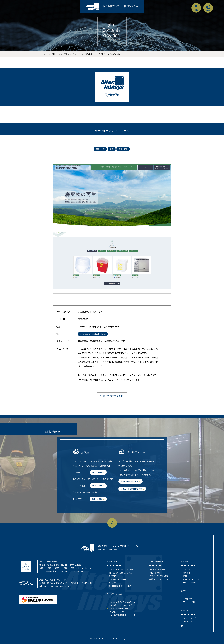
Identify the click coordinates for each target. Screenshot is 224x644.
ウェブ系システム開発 (118, 579)
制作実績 (89, 54)
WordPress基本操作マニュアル (121, 586)
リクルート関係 (189, 602)
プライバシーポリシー (192, 618)
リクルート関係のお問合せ (131, 489)
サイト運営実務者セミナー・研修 (122, 615)
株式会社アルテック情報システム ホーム (64, 54)
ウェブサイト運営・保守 (118, 608)
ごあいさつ (188, 570)
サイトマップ (188, 622)
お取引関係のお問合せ (130, 481)
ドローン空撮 (155, 573)
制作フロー (113, 576)
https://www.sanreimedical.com (93, 334)
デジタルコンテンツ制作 (159, 576)
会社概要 (187, 573)
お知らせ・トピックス (192, 579)
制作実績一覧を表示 (113, 396)
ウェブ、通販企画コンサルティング (123, 602)
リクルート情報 (189, 583)
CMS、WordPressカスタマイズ (120, 573)
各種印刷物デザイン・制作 (160, 579)
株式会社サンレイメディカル (108, 54)
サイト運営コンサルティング (120, 605)
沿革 (185, 576)
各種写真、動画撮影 (157, 570)
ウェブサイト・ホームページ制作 (122, 570)
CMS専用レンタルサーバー (119, 612)
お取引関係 (188, 599)
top (112, 524)
